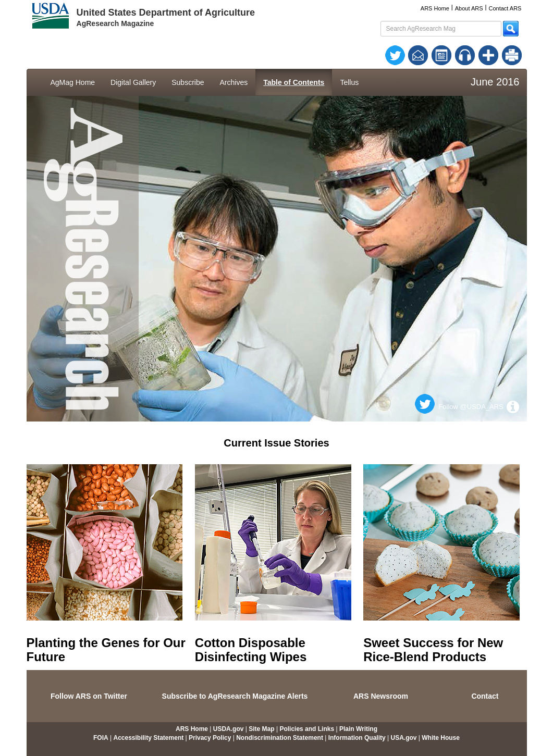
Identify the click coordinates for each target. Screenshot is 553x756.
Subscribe (188, 82)
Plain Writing (358, 729)
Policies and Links (307, 729)
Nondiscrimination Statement (280, 738)
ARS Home (435, 8)
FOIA (101, 738)
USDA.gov (229, 729)
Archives (234, 82)
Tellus (349, 82)
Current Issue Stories (276, 443)
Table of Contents (294, 82)
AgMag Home (73, 82)
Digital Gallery (133, 82)
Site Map (261, 729)
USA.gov (403, 738)
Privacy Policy (210, 738)
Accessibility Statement (148, 738)
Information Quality (357, 738)
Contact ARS (505, 8)
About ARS (469, 8)
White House (441, 738)
